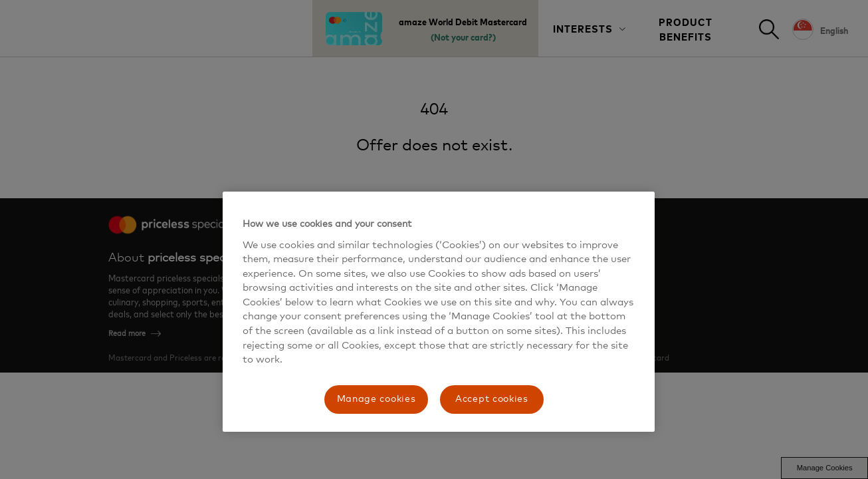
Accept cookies (492, 399)
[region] (439, 312)
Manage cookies (377, 399)
